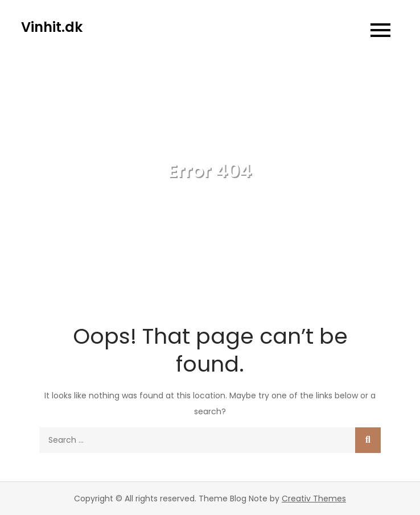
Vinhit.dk (52, 27)
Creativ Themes (314, 498)
